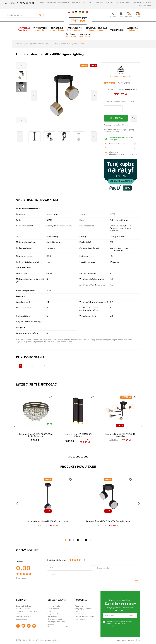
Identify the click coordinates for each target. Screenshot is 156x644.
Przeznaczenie (117, 30)
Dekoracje (85, 35)
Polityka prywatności (83, 609)
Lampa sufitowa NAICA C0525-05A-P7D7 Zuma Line (36, 435)
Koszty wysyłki (53, 609)
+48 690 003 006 (26, 3)
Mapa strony (80, 619)
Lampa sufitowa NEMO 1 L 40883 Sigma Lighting (48, 522)
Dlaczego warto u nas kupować (56, 623)
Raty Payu (51, 611)
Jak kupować (53, 617)
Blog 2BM (109, 3)
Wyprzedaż (24, 29)
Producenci (88, 3)
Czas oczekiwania (55, 619)
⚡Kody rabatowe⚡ (123, 3)
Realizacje (76, 3)
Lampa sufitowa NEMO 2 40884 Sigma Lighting (108, 522)
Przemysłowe (75, 29)
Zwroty (78, 611)
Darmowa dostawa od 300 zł (59, 627)
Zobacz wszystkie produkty (121, 77)
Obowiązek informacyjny (85, 617)
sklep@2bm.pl (22, 619)
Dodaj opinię (125, 83)
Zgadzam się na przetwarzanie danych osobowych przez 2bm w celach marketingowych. (119, 624)
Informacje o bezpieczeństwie (37, 366)
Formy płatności (54, 606)
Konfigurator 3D (144, 6)
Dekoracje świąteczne (142, 3)
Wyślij (137, 581)
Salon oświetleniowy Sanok (58, 3)
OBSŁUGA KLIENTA (57, 600)
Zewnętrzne (57, 29)
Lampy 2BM (99, 3)
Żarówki (70, 35)
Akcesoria (133, 29)
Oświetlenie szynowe (96, 29)
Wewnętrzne (40, 29)
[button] (21, 66)
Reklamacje (79, 614)
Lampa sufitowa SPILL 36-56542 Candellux (120, 435)
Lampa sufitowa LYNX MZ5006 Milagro (78, 435)
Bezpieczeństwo (54, 614)
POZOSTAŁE (81, 600)
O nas (42, 3)
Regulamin (79, 606)
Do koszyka (116, 118)
